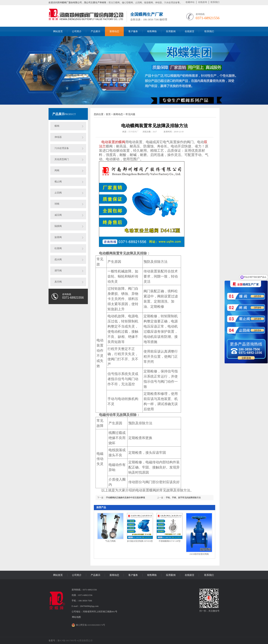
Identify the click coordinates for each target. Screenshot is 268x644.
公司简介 (77, 31)
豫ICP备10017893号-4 (68, 640)
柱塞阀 (58, 248)
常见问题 (130, 114)
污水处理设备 (171, 2)
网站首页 (58, 31)
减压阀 (58, 215)
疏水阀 (58, 260)
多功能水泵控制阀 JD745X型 (140, 541)
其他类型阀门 (62, 159)
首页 (108, 114)
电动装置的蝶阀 (113, 142)
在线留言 (190, 31)
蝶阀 (57, 126)
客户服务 (133, 31)
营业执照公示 (86, 640)
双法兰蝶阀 (114, 2)
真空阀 (58, 282)
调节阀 (58, 271)
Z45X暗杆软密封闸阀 (199, 554)
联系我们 (215, 2)
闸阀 (57, 170)
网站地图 (76, 617)
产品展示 (96, 31)
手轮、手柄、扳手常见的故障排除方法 (183, 498)
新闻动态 (114, 31)
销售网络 (152, 31)
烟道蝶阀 (149, 2)
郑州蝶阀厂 (133, 132)
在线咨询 (203, 2)
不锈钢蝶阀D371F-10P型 (170, 541)
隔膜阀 (58, 226)
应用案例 (171, 31)
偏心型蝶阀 (127, 2)
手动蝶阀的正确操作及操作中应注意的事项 (125, 498)
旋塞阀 (58, 237)
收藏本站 (190, 2)
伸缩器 (159, 2)
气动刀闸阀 (110, 541)
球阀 (57, 204)
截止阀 (58, 182)
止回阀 (139, 2)
